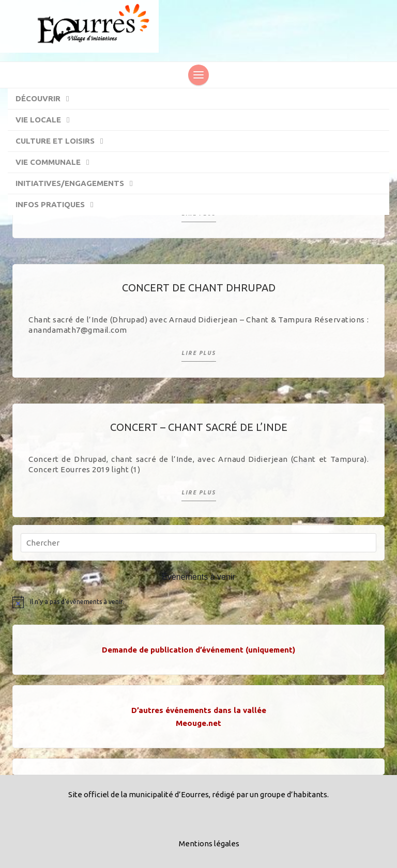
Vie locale (48, 120)
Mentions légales (209, 843)
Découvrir (47, 99)
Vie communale (57, 163)
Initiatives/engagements (79, 184)
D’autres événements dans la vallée (199, 710)
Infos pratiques (59, 205)
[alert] (198, 602)
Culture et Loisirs (64, 142)
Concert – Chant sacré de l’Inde (199, 427)
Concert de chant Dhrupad (199, 288)
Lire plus (199, 353)
